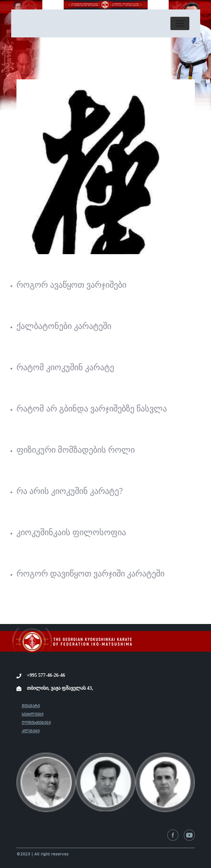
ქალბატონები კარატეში (64, 326)
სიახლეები (33, 715)
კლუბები (31, 731)
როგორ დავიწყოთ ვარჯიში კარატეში (90, 574)
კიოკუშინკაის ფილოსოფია (71, 532)
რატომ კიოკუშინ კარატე (65, 367)
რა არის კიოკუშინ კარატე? (70, 491)
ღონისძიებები (36, 723)
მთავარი (31, 706)
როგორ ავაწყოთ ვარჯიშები (71, 285)
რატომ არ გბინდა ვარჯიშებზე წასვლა (92, 409)
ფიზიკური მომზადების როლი (76, 450)
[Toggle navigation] (180, 23)
